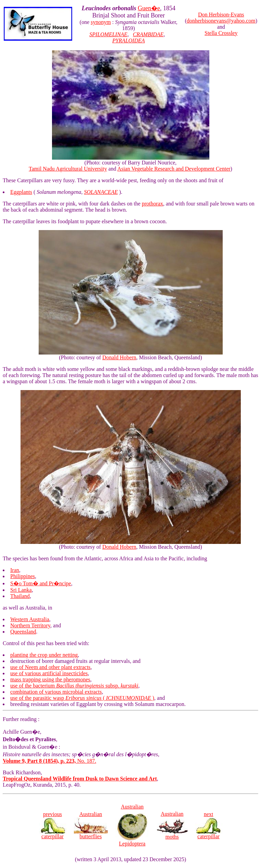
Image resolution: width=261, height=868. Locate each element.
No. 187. (49, 761)
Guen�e (149, 8)
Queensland (23, 632)
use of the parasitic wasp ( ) (82, 698)
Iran (15, 570)
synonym (101, 22)
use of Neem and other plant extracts (50, 667)
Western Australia (30, 619)
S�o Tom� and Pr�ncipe (41, 583)
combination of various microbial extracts (56, 692)
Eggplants (21, 192)
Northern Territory (30, 625)
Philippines (23, 576)
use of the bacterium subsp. (74, 686)
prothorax (153, 204)
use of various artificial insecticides (49, 673)
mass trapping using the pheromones (50, 679)
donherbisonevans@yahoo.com (221, 21)
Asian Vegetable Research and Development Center (174, 169)
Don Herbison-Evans (221, 15)
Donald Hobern (119, 357)
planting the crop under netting (44, 655)
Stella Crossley (221, 33)
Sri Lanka (21, 590)
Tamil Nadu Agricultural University (68, 169)
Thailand (20, 596)
